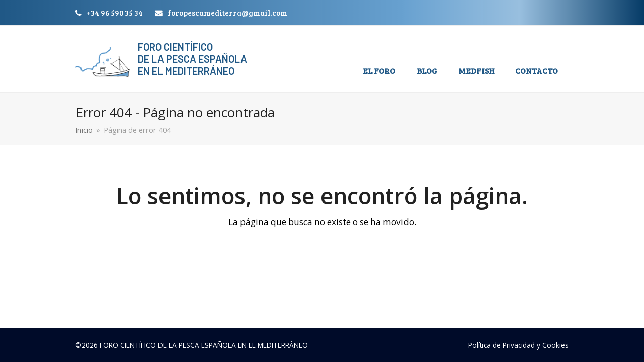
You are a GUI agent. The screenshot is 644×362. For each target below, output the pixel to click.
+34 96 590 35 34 (115, 13)
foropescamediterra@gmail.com (227, 13)
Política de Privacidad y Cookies (518, 345)
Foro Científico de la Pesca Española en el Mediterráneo (192, 59)
